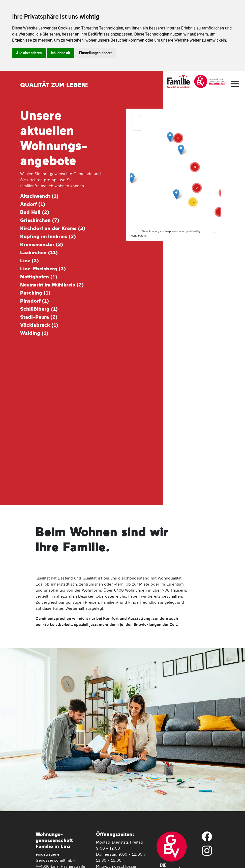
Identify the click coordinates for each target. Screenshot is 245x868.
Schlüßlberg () (39, 309)
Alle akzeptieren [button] (29, 53)
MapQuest (208, 231)
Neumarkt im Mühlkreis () (52, 285)
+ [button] (137, 119)
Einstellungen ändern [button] (96, 53)
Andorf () (33, 204)
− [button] (137, 127)
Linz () (29, 261)
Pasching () (35, 293)
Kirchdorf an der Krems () (53, 229)
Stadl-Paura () (39, 317)
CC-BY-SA (154, 236)
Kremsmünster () (42, 245)
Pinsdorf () (35, 301)
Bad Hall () (35, 212)
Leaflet (135, 231)
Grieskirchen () (40, 220)
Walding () (34, 333)
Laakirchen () (39, 253)
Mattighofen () (39, 277)
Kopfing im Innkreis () (48, 237)
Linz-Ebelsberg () (43, 269)
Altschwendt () (39, 196)
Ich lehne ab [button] (60, 53)
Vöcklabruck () (39, 325)
